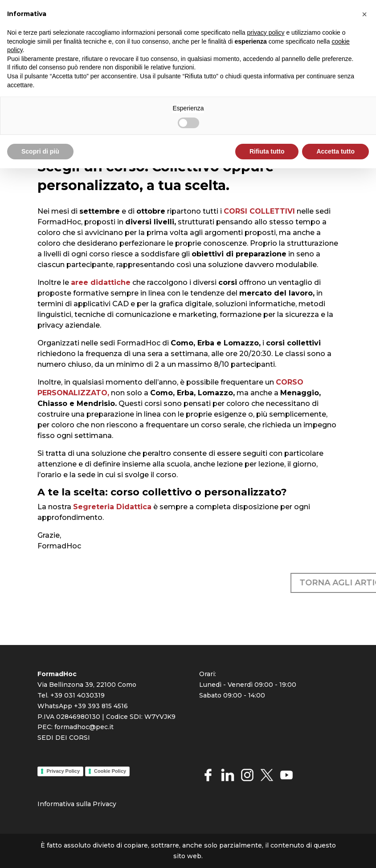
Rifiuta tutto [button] (267, 151)
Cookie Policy (110, 771)
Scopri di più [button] (40, 151)
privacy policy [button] (266, 32)
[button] (364, 14)
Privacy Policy (63, 771)
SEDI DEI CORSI (64, 738)
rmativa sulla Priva (80, 804)
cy (113, 804)
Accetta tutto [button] (335, 151)
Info (44, 804)
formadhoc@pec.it (84, 727)
